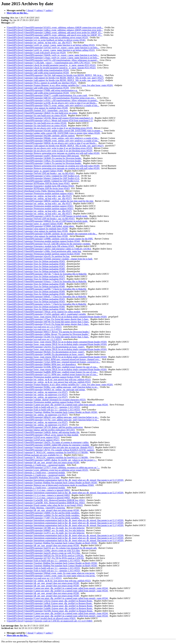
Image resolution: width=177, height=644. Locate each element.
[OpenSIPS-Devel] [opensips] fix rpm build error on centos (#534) (37, 115)
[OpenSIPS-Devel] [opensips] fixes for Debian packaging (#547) (36, 266)
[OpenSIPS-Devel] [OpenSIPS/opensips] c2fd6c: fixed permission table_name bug (44, 251)
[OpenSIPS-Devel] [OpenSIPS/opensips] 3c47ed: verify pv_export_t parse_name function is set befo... (53, 48)
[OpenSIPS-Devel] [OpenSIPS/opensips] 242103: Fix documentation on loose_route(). (46, 347)
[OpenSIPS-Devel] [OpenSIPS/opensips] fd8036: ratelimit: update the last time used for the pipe (50, 201)
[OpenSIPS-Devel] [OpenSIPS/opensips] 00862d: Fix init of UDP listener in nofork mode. (48, 221)
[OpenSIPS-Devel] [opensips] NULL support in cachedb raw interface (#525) (42, 83)
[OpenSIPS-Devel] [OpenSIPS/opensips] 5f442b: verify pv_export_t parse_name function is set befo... (53, 55)
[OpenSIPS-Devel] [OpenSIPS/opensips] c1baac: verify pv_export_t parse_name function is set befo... (53, 58)
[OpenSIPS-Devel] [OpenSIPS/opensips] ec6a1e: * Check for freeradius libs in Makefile (47, 304)
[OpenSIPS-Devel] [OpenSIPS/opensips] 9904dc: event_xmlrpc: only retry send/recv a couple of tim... (53, 138)
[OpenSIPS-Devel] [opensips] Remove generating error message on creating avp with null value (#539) (53, 153)
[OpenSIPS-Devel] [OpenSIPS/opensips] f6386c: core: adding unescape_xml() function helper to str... (53, 387)
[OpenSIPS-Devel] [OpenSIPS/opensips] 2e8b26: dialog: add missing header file (43, 432)
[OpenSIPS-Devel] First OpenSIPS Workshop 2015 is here (33, 478)
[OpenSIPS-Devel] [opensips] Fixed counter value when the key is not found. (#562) (45, 505)
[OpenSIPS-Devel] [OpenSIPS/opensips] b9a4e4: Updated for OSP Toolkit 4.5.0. (43, 178)
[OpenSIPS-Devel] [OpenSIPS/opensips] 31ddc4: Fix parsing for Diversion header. (44, 163)
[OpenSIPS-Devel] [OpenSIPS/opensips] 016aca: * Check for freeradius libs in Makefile (47, 281)
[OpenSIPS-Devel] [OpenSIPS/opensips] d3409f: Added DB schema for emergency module (48, 445)
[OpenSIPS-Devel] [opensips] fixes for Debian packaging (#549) (36, 271)
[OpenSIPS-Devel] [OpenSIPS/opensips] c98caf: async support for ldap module (43, 435)
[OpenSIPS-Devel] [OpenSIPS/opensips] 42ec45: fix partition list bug (38, 256)
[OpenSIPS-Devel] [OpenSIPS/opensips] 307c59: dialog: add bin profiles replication (45, 427)
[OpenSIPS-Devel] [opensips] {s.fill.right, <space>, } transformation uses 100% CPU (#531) (49, 63)
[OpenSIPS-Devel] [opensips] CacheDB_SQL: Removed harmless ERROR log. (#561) (46, 500)
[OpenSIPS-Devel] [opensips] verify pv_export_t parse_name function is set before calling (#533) (51, 45)
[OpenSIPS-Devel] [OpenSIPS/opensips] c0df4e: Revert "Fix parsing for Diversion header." (48, 334)
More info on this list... (17, 13)
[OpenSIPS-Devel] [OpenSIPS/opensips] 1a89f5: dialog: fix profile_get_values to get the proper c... (52, 460)
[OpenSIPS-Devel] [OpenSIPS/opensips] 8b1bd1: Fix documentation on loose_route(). (46, 352)
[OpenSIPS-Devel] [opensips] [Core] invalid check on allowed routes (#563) (41, 618)
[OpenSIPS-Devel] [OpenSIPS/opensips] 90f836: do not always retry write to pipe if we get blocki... (52, 143)
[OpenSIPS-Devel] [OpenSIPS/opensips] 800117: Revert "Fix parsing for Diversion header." (49, 332)
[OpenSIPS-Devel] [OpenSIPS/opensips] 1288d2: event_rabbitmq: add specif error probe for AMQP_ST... (55, 32)
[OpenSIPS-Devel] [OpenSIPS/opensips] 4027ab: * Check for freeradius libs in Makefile (47, 274)
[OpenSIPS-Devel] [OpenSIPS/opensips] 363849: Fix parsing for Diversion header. (44, 158)
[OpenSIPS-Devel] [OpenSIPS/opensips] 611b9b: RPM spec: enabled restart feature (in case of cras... (53, 367)
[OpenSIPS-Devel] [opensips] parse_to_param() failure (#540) (35, 171)
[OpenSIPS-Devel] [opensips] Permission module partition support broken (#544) (44, 241)
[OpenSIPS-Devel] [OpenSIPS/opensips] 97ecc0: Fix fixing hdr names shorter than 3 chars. (48, 324)
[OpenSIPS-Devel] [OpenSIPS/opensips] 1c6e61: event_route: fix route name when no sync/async (51, 576)
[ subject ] (40, 10)
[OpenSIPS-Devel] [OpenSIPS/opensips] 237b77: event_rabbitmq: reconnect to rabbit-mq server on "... (53, 467)
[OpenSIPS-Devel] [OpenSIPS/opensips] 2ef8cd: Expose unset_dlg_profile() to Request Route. (50, 603)
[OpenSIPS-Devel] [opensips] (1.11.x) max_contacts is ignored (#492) (39, 490)
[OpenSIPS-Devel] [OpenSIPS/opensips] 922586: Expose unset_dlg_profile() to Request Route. (50, 611)
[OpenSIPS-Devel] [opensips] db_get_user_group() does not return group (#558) (43, 462)
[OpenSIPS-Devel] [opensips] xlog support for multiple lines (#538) (38, 108)
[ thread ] (31, 10)
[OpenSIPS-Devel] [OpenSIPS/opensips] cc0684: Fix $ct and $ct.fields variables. (43, 515)
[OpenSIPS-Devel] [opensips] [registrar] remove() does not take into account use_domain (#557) (50, 447)
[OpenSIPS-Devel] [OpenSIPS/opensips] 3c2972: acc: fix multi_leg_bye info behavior (46, 533)
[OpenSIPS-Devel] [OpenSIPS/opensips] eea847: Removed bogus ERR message (43, 156)
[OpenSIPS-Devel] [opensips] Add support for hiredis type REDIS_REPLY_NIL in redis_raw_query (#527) (55, 78)
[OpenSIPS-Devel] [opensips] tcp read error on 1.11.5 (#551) (34, 327)
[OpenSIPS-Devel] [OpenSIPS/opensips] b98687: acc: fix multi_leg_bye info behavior (46, 530)
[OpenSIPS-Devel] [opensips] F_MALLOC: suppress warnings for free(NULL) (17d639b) (48, 452)
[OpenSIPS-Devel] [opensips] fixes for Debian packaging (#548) (36, 269)
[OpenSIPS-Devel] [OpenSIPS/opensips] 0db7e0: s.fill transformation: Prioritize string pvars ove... (51, 98)
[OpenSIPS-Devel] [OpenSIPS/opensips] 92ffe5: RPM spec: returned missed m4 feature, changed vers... (54, 359)
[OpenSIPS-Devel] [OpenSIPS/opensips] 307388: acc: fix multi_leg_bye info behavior (46, 528)
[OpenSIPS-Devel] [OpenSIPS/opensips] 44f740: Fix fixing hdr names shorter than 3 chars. (48, 322)
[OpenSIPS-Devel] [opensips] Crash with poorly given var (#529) (36, 53)
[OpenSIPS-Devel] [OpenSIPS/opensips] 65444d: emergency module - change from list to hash (50, 259)
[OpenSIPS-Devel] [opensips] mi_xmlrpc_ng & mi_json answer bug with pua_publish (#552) (49, 379)
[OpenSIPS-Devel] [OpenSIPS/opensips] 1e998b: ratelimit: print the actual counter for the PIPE (50, 239)
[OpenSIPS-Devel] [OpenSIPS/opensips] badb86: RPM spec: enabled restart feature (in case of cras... (52, 372)
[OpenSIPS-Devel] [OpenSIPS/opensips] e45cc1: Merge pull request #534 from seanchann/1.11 (50, 120)
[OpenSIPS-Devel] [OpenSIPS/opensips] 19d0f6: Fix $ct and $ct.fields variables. (43, 513)
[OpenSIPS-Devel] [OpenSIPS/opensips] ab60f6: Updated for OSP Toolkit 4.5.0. (43, 181)
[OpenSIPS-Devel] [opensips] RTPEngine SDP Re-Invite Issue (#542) (38, 183)
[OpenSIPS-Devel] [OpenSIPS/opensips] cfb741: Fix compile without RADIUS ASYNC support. (51, 450)
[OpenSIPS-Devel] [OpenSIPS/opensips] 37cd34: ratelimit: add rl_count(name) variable (47, 314)
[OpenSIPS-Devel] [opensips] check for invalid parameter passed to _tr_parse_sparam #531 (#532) (51, 65)
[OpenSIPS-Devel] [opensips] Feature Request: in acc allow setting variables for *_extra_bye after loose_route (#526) (60, 85)
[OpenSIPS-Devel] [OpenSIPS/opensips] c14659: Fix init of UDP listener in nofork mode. (47, 216)
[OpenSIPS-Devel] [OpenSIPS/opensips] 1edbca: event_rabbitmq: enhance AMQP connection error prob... (55, 30)
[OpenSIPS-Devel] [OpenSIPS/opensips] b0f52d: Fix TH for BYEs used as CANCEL (45, 556)
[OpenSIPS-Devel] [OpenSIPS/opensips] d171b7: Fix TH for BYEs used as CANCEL (46, 558)
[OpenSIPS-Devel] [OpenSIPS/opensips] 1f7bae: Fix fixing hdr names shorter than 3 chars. (48, 319)
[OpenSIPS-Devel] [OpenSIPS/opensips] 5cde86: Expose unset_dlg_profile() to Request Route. (50, 608)
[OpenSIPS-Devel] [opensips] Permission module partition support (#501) (40, 193)
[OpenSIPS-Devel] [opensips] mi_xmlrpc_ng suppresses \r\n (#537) (37, 392)
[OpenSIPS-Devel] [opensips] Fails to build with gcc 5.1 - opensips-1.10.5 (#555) (44, 407)
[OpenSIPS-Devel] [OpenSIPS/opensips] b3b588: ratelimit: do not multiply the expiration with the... (52, 234)
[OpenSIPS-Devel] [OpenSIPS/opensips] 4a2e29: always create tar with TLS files (44, 553)
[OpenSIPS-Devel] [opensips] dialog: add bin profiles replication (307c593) (41, 430)
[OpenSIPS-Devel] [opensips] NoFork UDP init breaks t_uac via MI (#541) (41, 173)
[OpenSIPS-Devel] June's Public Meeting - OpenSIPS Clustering (36, 508)
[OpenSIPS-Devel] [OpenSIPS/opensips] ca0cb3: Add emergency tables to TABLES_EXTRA (49, 249)
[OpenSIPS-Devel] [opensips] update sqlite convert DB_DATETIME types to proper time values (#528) (54, 133)
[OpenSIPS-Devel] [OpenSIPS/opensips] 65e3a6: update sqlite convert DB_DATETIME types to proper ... (55, 131)
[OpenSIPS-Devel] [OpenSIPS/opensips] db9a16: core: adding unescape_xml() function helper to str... (53, 417)
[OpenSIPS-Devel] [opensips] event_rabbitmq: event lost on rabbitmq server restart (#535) (48, 38)
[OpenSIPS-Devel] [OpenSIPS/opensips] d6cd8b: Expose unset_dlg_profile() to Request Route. (50, 606)
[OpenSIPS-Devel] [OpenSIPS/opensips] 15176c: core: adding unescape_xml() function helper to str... (53, 420)
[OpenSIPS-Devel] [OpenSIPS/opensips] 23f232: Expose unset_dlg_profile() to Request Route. (50, 601)
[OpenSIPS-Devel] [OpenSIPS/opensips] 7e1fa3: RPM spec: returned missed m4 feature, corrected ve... (54, 362)
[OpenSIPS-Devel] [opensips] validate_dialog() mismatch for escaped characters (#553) (46, 400)
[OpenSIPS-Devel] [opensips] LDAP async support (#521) (33, 437)
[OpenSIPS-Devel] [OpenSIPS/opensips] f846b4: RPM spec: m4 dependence (42, 364)
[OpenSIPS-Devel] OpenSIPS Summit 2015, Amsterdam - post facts (38, 110)
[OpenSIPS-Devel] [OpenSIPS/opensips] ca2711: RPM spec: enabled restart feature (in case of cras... (52, 374)
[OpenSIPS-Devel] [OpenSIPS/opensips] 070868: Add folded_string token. (41, 226)
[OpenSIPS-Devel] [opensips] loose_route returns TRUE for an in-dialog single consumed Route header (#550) (57, 317)
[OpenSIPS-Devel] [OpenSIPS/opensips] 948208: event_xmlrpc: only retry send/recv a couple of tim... (53, 141)
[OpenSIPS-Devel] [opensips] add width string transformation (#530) (38, 70)
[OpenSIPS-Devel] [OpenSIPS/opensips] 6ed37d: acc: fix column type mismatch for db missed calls (52, 548)
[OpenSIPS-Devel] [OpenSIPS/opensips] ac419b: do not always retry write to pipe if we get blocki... (52, 103)
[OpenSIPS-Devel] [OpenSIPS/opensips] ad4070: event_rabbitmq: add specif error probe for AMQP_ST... (55, 35)
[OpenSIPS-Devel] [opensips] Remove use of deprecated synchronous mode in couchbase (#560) (51, 485)
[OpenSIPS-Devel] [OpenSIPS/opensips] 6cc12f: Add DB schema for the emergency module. (49, 244)
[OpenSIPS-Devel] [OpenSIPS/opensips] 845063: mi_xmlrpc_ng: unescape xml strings (46, 390)
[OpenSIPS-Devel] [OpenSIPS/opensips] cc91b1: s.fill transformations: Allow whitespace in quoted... (53, 100)
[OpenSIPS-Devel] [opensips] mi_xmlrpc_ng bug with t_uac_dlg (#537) (39, 43)
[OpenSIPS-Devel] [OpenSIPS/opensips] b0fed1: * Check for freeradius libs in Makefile (47, 297)
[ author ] (49, 10)
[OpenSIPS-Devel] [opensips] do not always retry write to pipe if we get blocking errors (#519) (50, 128)
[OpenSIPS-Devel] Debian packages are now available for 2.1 (35, 455)
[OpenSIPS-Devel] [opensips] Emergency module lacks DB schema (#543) (41, 186)
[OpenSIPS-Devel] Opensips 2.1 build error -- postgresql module (36, 465)
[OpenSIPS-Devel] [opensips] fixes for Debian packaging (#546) (36, 264)
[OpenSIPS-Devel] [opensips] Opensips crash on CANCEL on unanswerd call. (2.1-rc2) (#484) (50, 621)
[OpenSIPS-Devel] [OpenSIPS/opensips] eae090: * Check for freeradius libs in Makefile (47, 289)
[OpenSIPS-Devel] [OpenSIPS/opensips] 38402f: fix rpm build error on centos (42, 113)
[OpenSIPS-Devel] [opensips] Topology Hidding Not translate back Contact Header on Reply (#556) (52, 412)
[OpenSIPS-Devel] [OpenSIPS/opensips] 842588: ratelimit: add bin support (41, 136)
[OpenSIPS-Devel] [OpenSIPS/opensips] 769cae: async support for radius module (44, 312)
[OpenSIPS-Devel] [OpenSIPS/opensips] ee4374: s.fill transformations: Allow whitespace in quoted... (53, 60)
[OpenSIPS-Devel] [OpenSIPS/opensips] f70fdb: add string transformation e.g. (42, 90)
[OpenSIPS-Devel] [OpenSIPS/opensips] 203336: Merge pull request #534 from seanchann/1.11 (50, 118)
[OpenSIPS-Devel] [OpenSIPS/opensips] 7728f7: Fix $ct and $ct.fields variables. (43, 518)
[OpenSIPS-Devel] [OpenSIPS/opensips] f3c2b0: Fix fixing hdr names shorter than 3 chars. (48, 337)
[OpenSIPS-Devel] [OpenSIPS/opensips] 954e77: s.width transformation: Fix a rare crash (47, 95)
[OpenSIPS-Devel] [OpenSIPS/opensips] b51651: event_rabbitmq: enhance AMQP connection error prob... (55, 27)
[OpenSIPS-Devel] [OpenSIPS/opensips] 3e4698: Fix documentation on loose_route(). (46, 354)
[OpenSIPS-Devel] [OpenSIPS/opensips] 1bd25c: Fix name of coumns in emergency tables (48, 442)
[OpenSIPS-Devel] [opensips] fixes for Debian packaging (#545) (36, 261)
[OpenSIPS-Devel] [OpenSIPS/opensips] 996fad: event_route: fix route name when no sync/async (51, 573)
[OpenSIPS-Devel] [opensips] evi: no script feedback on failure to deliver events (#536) (46, 40)
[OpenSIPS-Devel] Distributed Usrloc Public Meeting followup (36, 191)
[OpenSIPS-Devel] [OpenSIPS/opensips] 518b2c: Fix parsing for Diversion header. (44, 161)
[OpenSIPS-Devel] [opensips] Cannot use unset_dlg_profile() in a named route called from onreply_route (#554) (58, 405)
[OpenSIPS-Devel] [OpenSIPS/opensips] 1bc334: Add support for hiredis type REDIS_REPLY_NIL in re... (55, 75)
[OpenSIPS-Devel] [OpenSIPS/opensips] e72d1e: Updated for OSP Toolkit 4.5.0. (43, 176)
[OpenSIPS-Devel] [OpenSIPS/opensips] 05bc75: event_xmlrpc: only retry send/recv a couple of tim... (53, 105)
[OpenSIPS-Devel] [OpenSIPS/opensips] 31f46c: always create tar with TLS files (44, 550)
